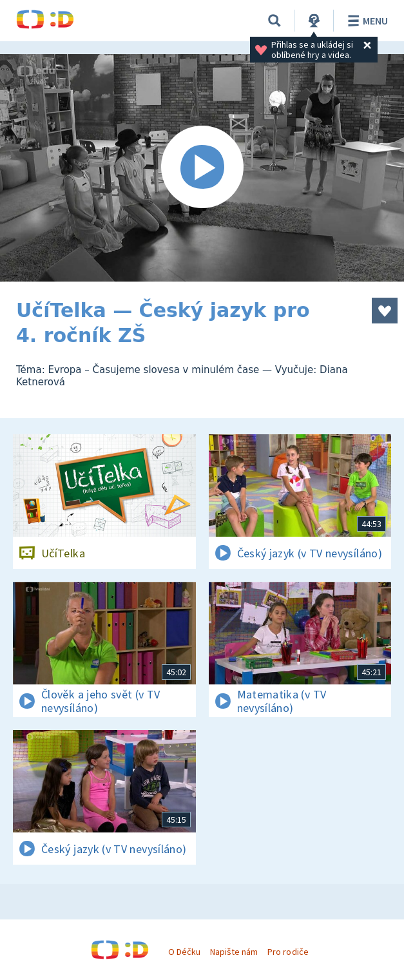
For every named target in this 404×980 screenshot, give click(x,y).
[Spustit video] (202, 168)
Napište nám (234, 952)
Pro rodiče (288, 952)
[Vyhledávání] (274, 21)
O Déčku (184, 952)
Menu (366, 21)
